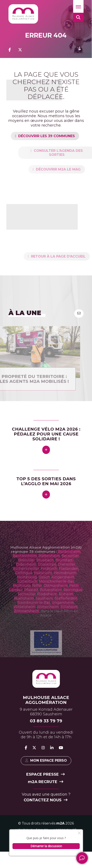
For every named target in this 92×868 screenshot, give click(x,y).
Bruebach (45, 568)
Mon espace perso (46, 760)
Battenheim (49, 564)
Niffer (37, 593)
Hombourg (27, 585)
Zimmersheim (27, 619)
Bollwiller (27, 568)
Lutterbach (27, 589)
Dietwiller (67, 572)
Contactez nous (46, 800)
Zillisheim (69, 615)
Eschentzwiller (26, 576)
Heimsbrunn (65, 581)
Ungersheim (63, 610)
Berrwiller (70, 564)
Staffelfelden (66, 606)
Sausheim (44, 606)
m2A (60, 823)
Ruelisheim (24, 606)
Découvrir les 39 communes (47, 136)
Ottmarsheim (56, 593)
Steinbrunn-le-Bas (34, 610)
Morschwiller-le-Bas (56, 589)
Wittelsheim (25, 615)
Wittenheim (48, 615)
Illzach (44, 585)
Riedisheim (47, 602)
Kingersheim (63, 585)
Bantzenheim (25, 564)
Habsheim (43, 581)
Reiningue (73, 598)
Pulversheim (51, 598)
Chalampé (47, 572)
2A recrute (46, 782)
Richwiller (27, 602)
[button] (78, 6)
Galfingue (24, 581)
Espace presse (45, 774)
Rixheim (66, 602)
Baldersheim (69, 559)
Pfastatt (31, 598)
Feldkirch (49, 576)
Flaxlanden (69, 576)
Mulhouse (22, 593)
